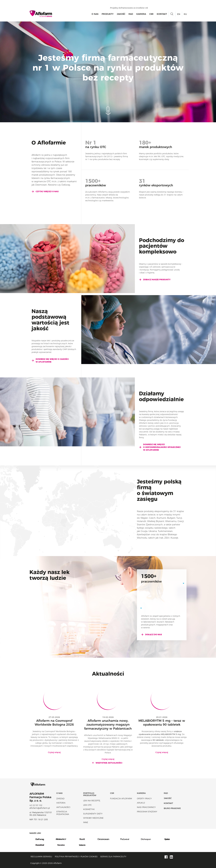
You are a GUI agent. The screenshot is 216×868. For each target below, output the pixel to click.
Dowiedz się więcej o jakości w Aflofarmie (50, 360)
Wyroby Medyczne (93, 818)
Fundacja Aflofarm (121, 799)
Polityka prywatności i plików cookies (76, 857)
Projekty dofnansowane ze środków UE (130, 8)
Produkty (108, 14)
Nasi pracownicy (146, 807)
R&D (131, 14)
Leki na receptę (92, 801)
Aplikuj (141, 803)
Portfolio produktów (90, 794)
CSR (151, 14)
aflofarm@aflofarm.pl (40, 808)
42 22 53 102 (36, 805)
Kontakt (162, 14)
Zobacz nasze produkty (155, 280)
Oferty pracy (144, 799)
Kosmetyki (89, 809)
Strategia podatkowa (63, 813)
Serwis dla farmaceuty (113, 857)
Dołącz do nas (151, 634)
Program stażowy (147, 812)
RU (185, 14)
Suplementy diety (93, 814)
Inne (86, 822)
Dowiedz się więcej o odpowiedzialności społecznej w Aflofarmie (160, 447)
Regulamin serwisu (41, 857)
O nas (95, 14)
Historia (61, 803)
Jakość (121, 14)
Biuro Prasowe (172, 808)
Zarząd (60, 799)
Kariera (141, 14)
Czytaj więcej (54, 752)
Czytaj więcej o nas (45, 191)
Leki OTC (87, 805)
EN (179, 14)
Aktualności (63, 807)
